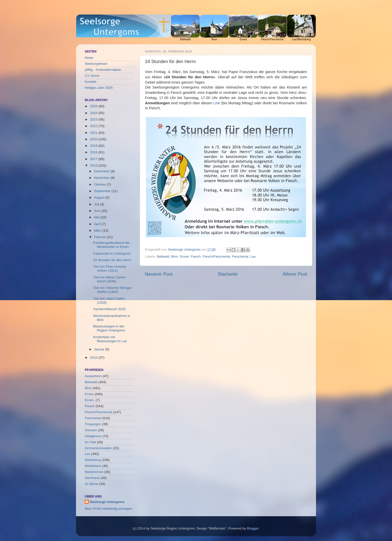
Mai (97, 217)
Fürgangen (93, 424)
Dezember (102, 171)
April (98, 224)
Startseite (227, 274)
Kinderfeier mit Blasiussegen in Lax (110, 339)
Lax (253, 256)
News (89, 58)
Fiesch (196, 256)
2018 (94, 152)
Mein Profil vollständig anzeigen (108, 509)
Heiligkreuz (93, 436)
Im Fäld (90, 442)
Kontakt (90, 82)
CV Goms (92, 76)
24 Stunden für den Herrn (112, 260)
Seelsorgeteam (96, 64)
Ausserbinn (93, 376)
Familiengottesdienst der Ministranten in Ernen (112, 245)
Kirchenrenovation (98, 448)
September (103, 191)
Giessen (91, 430)
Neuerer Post (159, 274)
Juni (98, 211)
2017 (94, 159)
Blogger (253, 528)
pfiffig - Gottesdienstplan (103, 70)
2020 (94, 139)
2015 (94, 358)
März (98, 230)
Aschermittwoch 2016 (109, 309)
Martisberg (93, 460)
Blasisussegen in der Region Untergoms (109, 328)
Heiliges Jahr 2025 (99, 88)
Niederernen (94, 472)
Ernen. (90, 400)
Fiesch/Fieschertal (216, 256)
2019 (94, 146)
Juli (97, 204)
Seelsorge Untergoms (107, 502)
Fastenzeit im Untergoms (112, 253)
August (100, 197)
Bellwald (163, 256)
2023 (94, 119)
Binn (175, 256)
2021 (94, 133)
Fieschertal (240, 256)
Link (217, 103)
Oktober (100, 184)
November (102, 178)
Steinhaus (92, 478)
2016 (94, 165)
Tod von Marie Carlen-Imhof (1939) (110, 279)
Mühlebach (93, 466)
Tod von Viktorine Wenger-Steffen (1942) (113, 290)
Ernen (184, 256)
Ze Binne (91, 484)
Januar (100, 349)
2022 (94, 126)
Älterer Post (295, 274)
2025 (94, 106)
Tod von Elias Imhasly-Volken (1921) (110, 268)
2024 (94, 113)
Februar (100, 237)
